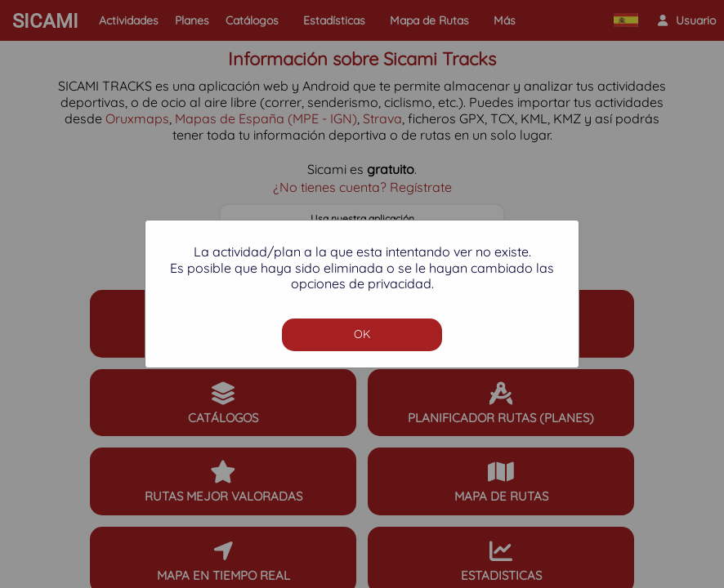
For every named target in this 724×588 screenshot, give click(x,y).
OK (362, 334)
